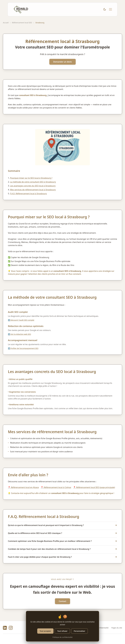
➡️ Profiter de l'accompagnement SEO (23, 348)
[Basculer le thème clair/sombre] (105, 9)
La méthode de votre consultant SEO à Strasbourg (33, 182)
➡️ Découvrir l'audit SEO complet (21, 320)
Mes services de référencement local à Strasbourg (33, 190)
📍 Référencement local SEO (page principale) (94, 487)
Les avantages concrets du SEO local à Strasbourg (33, 186)
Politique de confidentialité (62, 637)
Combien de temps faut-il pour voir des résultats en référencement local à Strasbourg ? (62, 549)
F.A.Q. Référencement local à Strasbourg (28, 194)
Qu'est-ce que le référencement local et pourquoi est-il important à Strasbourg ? (62, 525)
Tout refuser (62, 631)
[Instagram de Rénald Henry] (11, 628)
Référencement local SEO (22, 23)
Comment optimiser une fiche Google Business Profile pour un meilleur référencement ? (62, 541)
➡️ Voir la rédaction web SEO (19, 334)
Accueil (6, 23)
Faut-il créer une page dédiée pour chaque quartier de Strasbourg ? (62, 557)
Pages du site (117, 628)
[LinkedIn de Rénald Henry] (5, 628)
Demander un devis (62, 62)
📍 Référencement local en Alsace (23, 487)
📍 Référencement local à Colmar (56, 487)
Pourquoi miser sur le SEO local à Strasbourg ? (31, 178)
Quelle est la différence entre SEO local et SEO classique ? (62, 533)
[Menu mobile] (110, 9)
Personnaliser (79, 631)
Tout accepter (45, 631)
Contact (63, 601)
